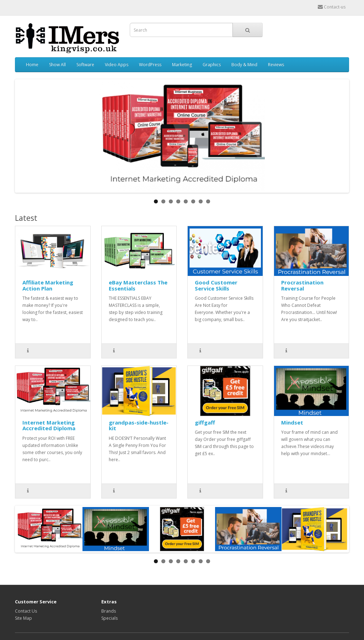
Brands (109, 611)
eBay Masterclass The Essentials (138, 285)
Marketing (182, 65)
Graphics (212, 65)
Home (32, 65)
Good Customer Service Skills (216, 285)
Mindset (292, 422)
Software (85, 65)
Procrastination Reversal (302, 285)
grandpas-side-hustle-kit (139, 425)
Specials (109, 618)
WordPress (150, 65)
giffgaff (205, 422)
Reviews (276, 65)
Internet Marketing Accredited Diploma (49, 425)
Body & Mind (244, 65)
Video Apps (117, 65)
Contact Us (26, 611)
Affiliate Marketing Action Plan (48, 285)
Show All (57, 65)
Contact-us (332, 7)
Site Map (23, 618)
